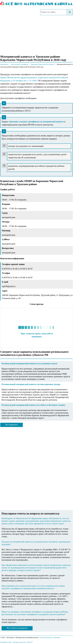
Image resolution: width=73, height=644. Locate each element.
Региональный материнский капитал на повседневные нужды (31, 384)
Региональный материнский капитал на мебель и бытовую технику (34, 405)
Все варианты (12, 425)
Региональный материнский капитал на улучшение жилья (29, 364)
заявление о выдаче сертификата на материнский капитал (36, 122)
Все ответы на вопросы (17, 628)
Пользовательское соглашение (50, 638)
